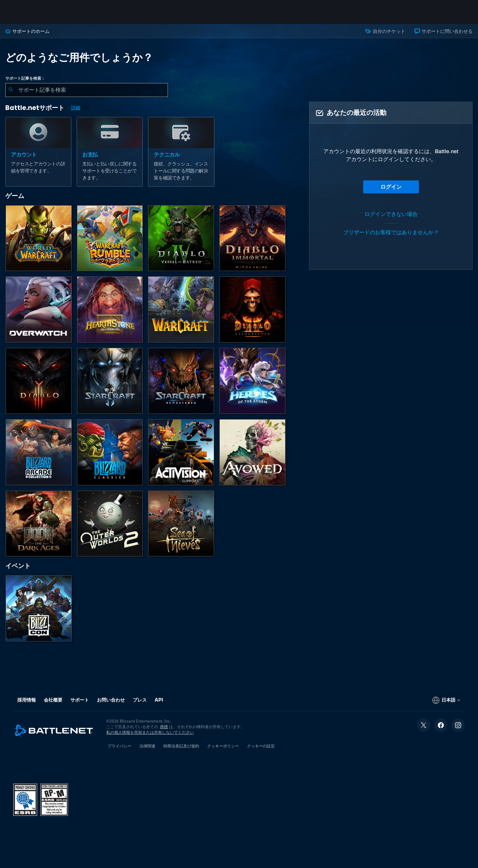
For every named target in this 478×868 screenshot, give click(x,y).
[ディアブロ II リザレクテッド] (252, 309)
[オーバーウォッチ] (39, 309)
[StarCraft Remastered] (181, 381)
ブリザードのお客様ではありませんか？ (391, 232)
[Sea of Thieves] (181, 524)
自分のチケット (385, 31)
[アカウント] (38, 152)
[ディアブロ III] (39, 381)
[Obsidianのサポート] (252, 452)
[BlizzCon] (39, 608)
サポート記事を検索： (25, 78)
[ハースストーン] (110, 309)
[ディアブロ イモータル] (252, 238)
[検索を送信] (11, 90)
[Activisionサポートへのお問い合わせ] (181, 452)
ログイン (391, 187)
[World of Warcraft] (39, 238)
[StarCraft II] (110, 381)
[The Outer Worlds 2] (110, 524)
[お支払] (110, 152)
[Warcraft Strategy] (181, 309)
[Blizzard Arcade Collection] (39, 452)
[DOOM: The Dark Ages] (39, 524)
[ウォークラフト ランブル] (110, 238)
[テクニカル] (181, 152)
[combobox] (87, 90)
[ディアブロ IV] (181, 238)
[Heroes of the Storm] (252, 381)
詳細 (76, 108)
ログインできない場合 (391, 214)
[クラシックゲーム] (110, 452)
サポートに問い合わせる (444, 31)
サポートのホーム (27, 31)
